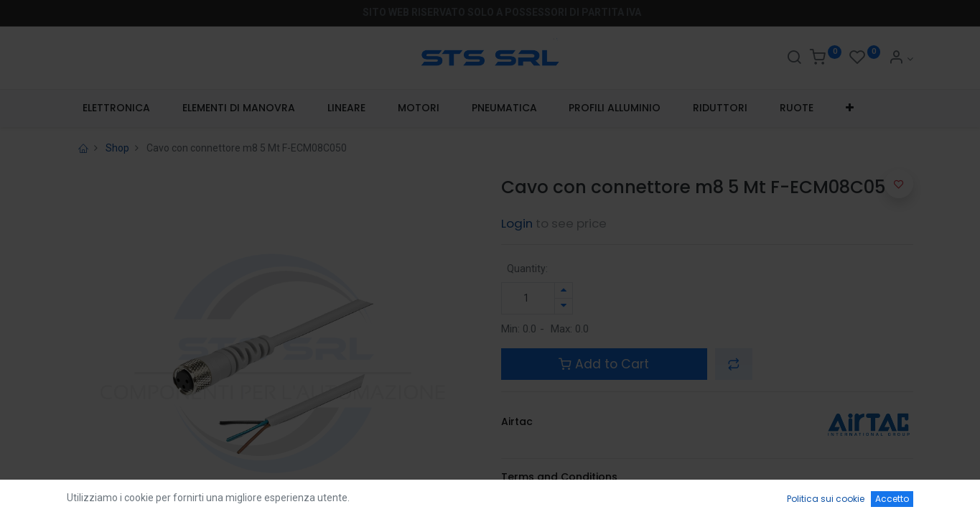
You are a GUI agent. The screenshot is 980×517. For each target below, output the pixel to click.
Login (517, 223)
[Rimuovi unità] (564, 306)
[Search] (794, 59)
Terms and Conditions (559, 477)
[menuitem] (117, 108)
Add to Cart (604, 364)
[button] (849, 108)
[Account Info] (901, 59)
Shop (117, 148)
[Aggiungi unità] (564, 290)
